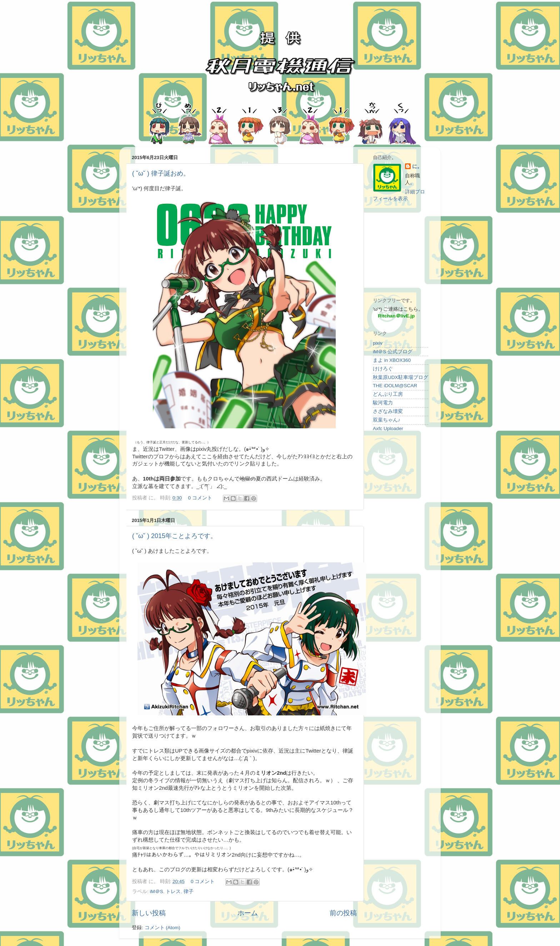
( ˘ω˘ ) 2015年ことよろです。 (174, 536)
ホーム (248, 913)
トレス (173, 891)
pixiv (378, 343)
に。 (417, 166)
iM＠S (157, 891)
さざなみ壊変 (388, 411)
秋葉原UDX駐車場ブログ (401, 377)
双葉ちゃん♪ (387, 420)
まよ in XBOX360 (392, 360)
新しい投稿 (149, 913)
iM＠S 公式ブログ (393, 352)
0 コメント (200, 498)
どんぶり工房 (388, 394)
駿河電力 (383, 403)
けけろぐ (383, 369)
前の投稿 (343, 913)
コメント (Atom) (162, 928)
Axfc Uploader (388, 428)
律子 (189, 891)
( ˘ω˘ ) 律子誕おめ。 (161, 173)
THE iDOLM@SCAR (395, 386)
